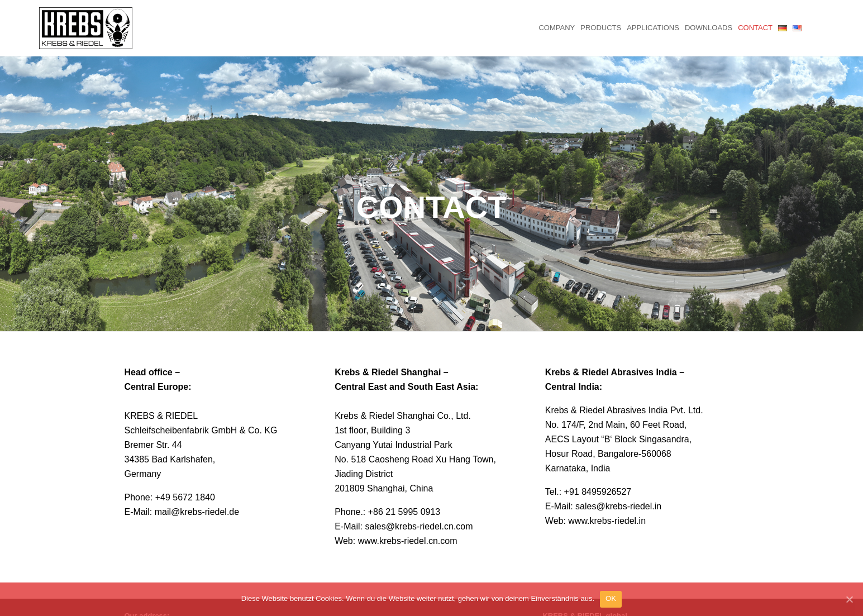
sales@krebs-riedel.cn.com (419, 510)
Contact (755, 28)
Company (557, 28)
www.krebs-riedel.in (607, 504)
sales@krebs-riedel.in (618, 490)
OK (611, 598)
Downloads (709, 28)
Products (601, 28)
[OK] (849, 599)
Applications (653, 28)
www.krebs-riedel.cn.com (408, 524)
